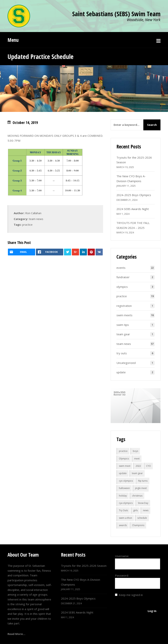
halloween (124, 488)
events (121, 268)
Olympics (124, 459)
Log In (152, 611)
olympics (122, 287)
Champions (138, 525)
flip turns (143, 481)
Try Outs (123, 510)
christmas (137, 496)
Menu (13, 40)
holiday (123, 496)
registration (124, 306)
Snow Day (143, 503)
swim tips (123, 325)
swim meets (124, 315)
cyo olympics (126, 481)
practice (27, 225)
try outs (122, 353)
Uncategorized (126, 363)
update (121, 372)
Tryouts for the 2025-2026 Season (84, 566)
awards (123, 525)
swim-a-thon (125, 518)
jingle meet (141, 488)
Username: (122, 556)
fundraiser (123, 277)
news (146, 510)
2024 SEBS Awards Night (133, 209)
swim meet (125, 466)
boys (135, 451)
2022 (138, 466)
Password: (122, 575)
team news (36, 219)
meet (137, 459)
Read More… (16, 634)
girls (135, 510)
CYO (149, 466)
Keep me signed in (131, 595)
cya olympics (126, 503)
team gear (123, 334)
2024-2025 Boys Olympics (134, 195)
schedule (142, 518)
